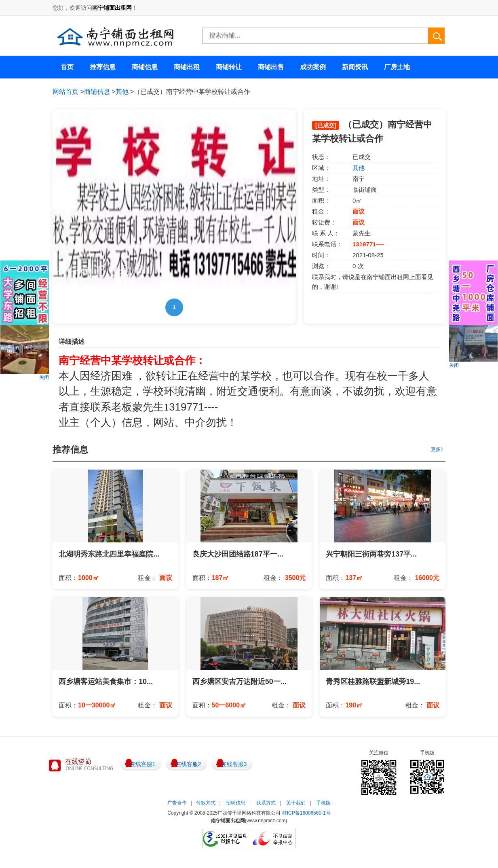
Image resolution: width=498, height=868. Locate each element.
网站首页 (65, 92)
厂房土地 (397, 67)
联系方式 (266, 803)
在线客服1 (143, 764)
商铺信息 (97, 92)
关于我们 (296, 803)
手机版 (323, 803)
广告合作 (177, 803)
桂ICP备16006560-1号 (306, 813)
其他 (122, 92)
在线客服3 (234, 764)
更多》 (438, 449)
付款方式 (206, 803)
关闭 (44, 377)
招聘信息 (236, 803)
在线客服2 (188, 764)
